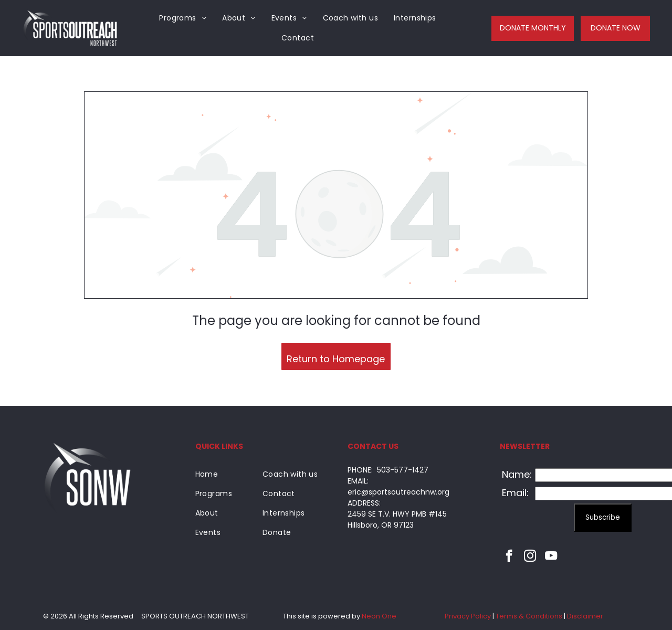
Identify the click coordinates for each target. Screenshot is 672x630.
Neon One (379, 616)
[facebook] (509, 557)
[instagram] (530, 557)
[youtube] (551, 557)
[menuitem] (183, 18)
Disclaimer (585, 616)
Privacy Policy (468, 616)
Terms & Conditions (529, 616)
